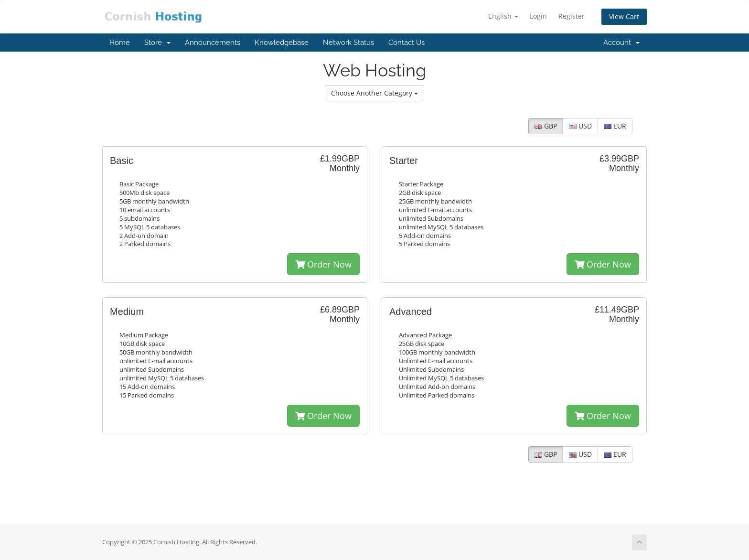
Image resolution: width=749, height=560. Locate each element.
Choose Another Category (374, 93)
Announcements (213, 43)
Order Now (323, 264)
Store (157, 43)
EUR (615, 126)
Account (621, 43)
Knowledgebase (282, 43)
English (503, 16)
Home (120, 43)
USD (580, 126)
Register (572, 16)
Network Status (348, 43)
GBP (546, 126)
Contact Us (407, 43)
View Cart (624, 16)
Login (538, 16)
